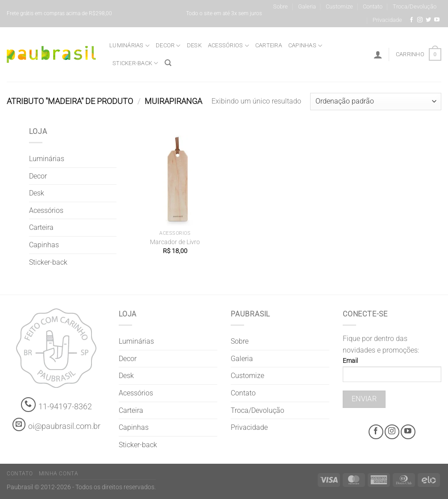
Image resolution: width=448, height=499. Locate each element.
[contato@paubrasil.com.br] (19, 424)
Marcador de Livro (175, 242)
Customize (339, 6)
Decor (168, 46)
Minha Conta (59, 474)
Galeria (307, 6)
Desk (194, 45)
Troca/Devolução (415, 6)
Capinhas (305, 46)
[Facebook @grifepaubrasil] (411, 20)
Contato (373, 6)
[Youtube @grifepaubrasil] (437, 20)
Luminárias (129, 46)
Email (392, 372)
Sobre (280, 6)
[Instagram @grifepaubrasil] (420, 20)
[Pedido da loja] (376, 102)
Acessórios (228, 46)
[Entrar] (378, 54)
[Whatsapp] (28, 405)
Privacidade (387, 20)
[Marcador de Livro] (175, 181)
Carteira (269, 45)
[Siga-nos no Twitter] (428, 20)
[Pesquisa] (168, 63)
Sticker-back (135, 63)
